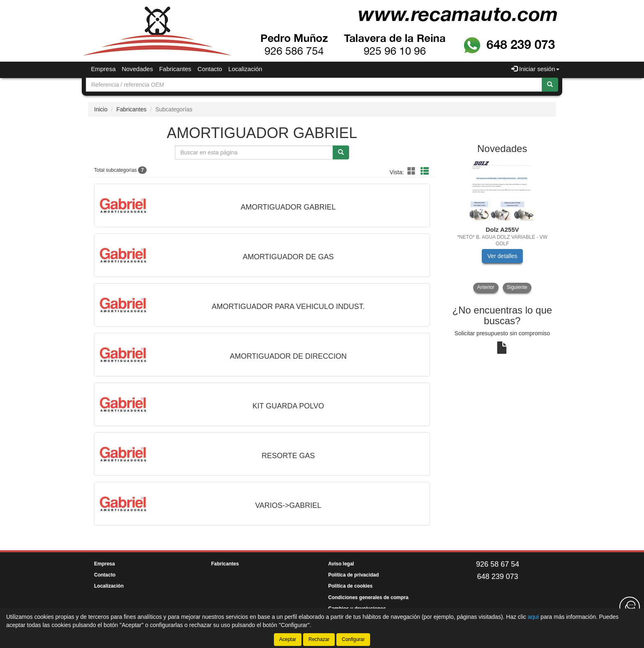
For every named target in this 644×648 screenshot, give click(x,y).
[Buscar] (550, 85)
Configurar (353, 639)
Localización (245, 69)
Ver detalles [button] (502, 256)
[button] (413, 171)
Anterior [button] (486, 287)
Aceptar (288, 639)
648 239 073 (497, 577)
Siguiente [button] (517, 287)
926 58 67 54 (498, 564)
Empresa (103, 69)
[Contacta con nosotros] (630, 607)
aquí (533, 617)
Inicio (101, 109)
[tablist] (503, 226)
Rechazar (319, 639)
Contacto (210, 69)
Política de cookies (350, 586)
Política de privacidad (353, 575)
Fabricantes (175, 69)
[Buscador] (314, 85)
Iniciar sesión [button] (535, 69)
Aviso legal (341, 564)
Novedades (138, 69)
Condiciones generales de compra (368, 597)
